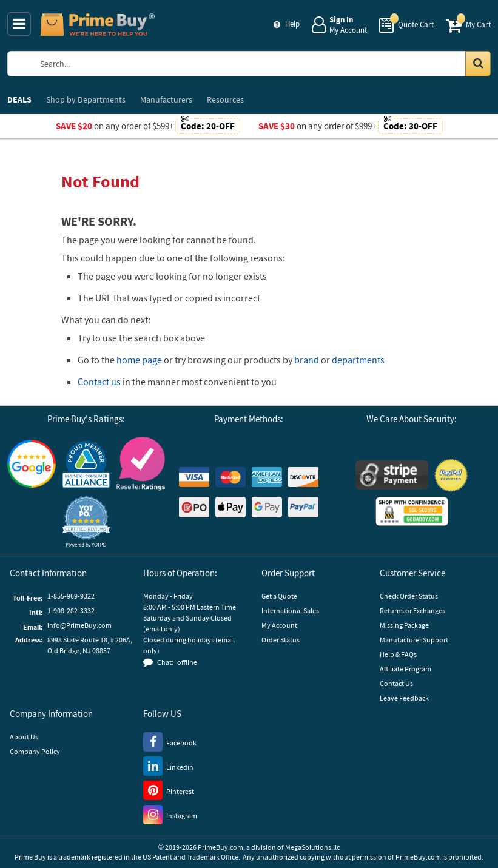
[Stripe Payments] (392, 475)
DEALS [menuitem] (19, 99)
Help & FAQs (398, 654)
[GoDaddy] (412, 511)
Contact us (99, 382)
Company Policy (35, 751)
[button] (86, 521)
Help (292, 24)
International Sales (290, 611)
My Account (279, 625)
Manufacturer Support (414, 640)
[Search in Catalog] (478, 64)
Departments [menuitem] (86, 99)
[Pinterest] (169, 790)
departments (358, 360)
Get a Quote (279, 596)
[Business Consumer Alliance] (86, 464)
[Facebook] (170, 741)
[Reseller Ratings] (141, 464)
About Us (24, 737)
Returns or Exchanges (412, 611)
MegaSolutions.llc (312, 847)
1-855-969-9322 (71, 596)
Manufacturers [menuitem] (166, 99)
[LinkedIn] (168, 765)
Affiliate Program (405, 669)
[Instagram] (170, 814)
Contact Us (396, 683)
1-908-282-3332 (71, 611)
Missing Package (404, 625)
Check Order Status (409, 596)
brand (307, 360)
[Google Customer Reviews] (32, 464)
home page (139, 360)
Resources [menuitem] (225, 99)
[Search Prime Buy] (260, 64)
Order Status (281, 640)
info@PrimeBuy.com (79, 625)
